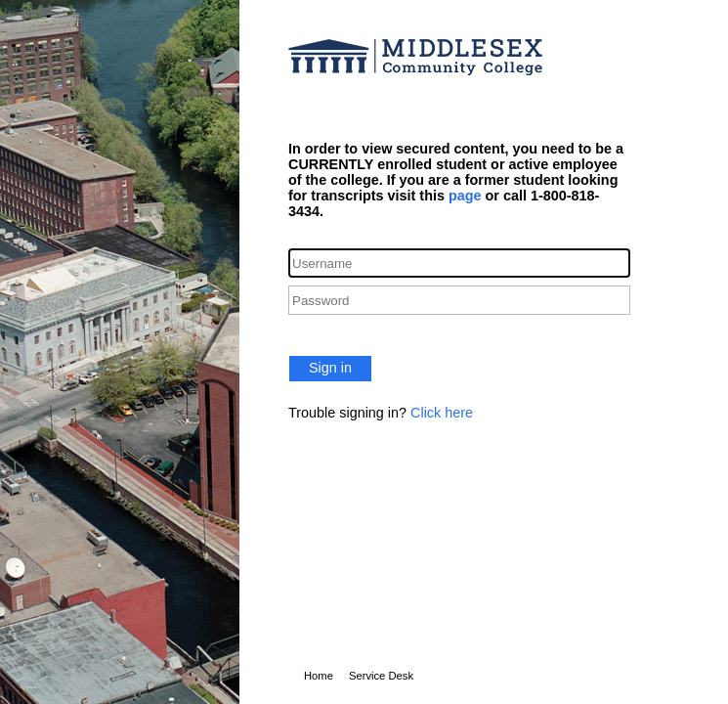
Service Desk (381, 676)
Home (319, 676)
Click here (442, 413)
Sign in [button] (330, 368)
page (465, 196)
